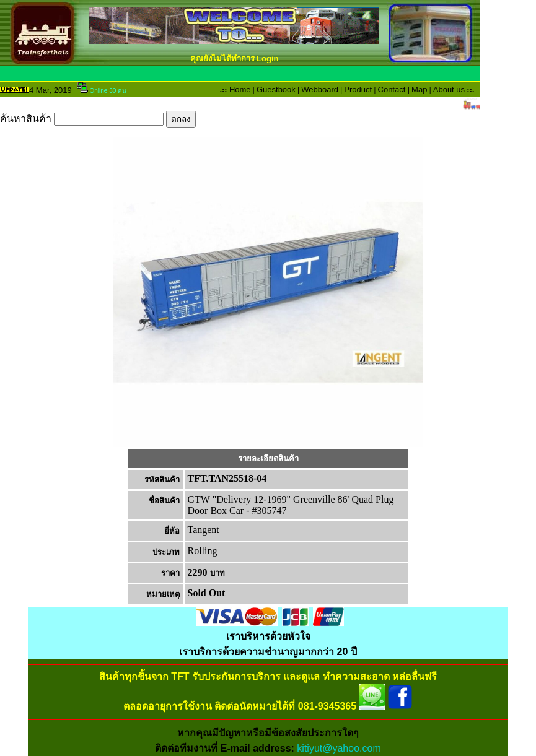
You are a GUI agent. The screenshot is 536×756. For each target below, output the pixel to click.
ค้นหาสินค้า (98, 119)
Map (419, 89)
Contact (392, 89)
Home (240, 89)
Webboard (320, 89)
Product (358, 89)
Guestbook (276, 89)
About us (449, 89)
